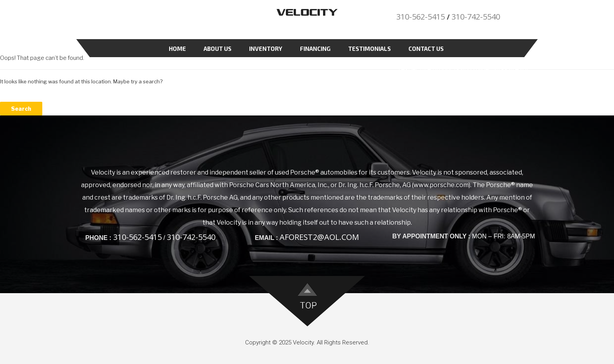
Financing (315, 49)
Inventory (266, 49)
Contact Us (426, 49)
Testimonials (369, 49)
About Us (218, 49)
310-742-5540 (476, 17)
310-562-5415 (421, 17)
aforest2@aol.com (319, 237)
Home (177, 49)
